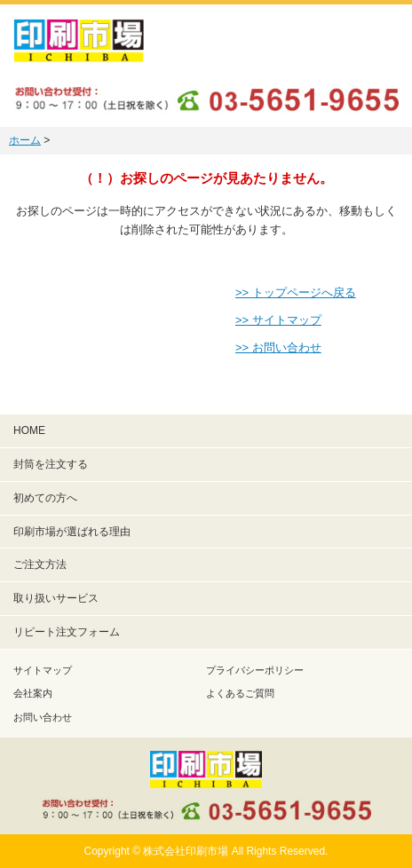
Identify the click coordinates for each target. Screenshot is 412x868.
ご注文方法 (40, 564)
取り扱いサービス (56, 598)
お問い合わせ (43, 717)
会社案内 (33, 693)
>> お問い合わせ (278, 347)
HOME (29, 430)
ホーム (25, 140)
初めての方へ (45, 498)
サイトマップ (43, 670)
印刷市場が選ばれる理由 (72, 532)
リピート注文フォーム (67, 632)
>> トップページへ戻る (296, 292)
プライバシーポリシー (255, 670)
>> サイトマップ (278, 320)
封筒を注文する (51, 464)
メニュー (376, 40)
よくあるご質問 (240, 693)
